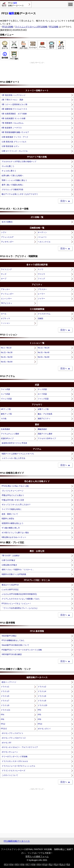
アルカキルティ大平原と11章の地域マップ (19, 162)
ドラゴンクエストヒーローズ (13, 771)
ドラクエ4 (42, 691)
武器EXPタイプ (7, 438)
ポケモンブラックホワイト (13, 733)
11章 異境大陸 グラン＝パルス (14, 142)
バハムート (42, 237)
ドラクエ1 (5, 687)
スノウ (40, 269)
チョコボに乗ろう (9, 171)
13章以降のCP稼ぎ (9, 565)
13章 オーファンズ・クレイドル (15, 151)
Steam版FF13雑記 (9, 636)
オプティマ (5, 319)
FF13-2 (4, 729)
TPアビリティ (7, 303)
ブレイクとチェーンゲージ (13, 491)
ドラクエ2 (42, 687)
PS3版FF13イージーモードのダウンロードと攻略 (22, 650)
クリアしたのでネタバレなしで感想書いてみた (21, 599)
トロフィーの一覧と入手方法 (13, 458)
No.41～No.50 (7, 357)
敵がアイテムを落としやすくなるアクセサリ (20, 194)
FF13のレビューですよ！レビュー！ (16, 604)
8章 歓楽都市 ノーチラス (12, 128)
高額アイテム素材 (45, 434)
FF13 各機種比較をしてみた (13, 640)
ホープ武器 (42, 394)
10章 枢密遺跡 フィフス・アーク (15, 137)
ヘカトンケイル (44, 242)
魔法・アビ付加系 (45, 414)
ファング (41, 279)
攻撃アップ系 (43, 409)
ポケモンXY (6, 743)
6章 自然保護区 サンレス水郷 (14, 118)
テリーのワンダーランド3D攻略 (15, 757)
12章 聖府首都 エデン (10, 146)
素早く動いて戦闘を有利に (13, 185)
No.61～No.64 (7, 362)
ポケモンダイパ (44, 729)
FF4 (2, 715)
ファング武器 (43, 399)
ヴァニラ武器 (6, 399)
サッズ (4, 274)
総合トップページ (9, 682)
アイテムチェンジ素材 (10, 434)
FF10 (45, 864)
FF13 (40, 724)
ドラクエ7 (5, 701)
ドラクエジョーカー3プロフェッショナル (18, 766)
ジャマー (41, 299)
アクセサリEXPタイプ (47, 438)
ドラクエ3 (5, 691)
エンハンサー (6, 299)
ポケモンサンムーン (10, 752)
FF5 (39, 715)
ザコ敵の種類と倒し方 (11, 528)
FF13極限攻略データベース (17, 841)
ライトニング (6, 269)
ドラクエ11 (6, 710)
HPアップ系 (6, 409)
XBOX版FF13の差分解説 (12, 654)
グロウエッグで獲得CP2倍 (12, 190)
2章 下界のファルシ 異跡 (12, 100)
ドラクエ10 (42, 705)
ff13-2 (62, 864)
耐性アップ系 (6, 414)
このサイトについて (10, 775)
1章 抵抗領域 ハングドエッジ (14, 95)
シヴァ (4, 232)
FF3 (39, 710)
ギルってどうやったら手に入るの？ (16, 505)
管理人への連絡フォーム (37, 856)
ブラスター (42, 289)
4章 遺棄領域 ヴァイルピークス (14, 109)
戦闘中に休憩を (8, 519)
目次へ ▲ (65, 201)
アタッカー (5, 289)
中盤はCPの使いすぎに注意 (13, 500)
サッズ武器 (42, 389)
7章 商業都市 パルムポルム (13, 123)
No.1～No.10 (6, 348)
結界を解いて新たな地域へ (13, 176)
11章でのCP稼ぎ (8, 560)
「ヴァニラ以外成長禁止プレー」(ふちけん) (19, 608)
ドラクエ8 (42, 701)
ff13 (56, 864)
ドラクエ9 (5, 705)
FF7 (28, 864)
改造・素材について (10, 514)
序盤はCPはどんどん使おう (13, 495)
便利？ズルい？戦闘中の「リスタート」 (18, 570)
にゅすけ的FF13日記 (10, 590)
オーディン (42, 232)
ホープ (4, 279)
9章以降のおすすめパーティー (14, 537)
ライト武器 (5, 389)
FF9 (39, 719)
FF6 (2, 719)
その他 (4, 419)
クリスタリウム (44, 314)
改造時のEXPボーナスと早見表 (14, 443)
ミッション (5, 323)
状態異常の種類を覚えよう (13, 523)
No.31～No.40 (43, 352)
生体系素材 (5, 429)
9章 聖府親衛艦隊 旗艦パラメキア (15, 132)
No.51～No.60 (43, 357)
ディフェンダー (7, 294)
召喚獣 (40, 319)
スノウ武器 (5, 394)
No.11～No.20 (43, 348)
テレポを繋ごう (8, 166)
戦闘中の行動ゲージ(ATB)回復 (14, 574)
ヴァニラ (41, 274)
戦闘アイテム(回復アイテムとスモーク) (18, 454)
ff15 (68, 864)
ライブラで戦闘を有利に (12, 509)
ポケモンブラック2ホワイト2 (14, 738)
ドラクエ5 (5, 696)
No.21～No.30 (7, 352)
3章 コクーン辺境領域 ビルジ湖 (14, 104)
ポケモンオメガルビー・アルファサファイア (20, 747)
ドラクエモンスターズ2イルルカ (15, 761)
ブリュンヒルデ (7, 237)
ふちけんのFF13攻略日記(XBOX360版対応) (19, 594)
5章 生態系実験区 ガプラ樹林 (14, 114)
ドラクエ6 (42, 696)
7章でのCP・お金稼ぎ (11, 556)
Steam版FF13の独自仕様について (15, 645)
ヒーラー (41, 294)
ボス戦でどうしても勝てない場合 (15, 533)
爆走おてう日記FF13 (10, 585)
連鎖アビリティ (44, 419)
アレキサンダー (7, 242)
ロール (4, 314)
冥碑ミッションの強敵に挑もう (14, 180)
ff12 (51, 864)
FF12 (3, 724)
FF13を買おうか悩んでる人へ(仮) (15, 486)
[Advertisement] (37, 72)
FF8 (33, 864)
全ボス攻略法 (7, 222)
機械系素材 (42, 429)
